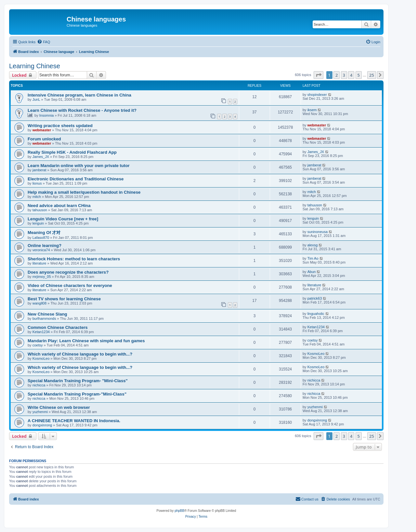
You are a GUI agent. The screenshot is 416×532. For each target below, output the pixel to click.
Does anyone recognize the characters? (68, 272)
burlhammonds (44, 318)
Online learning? (45, 246)
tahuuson (40, 210)
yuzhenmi (40, 412)
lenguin (38, 223)
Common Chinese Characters (58, 327)
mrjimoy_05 (42, 277)
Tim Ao (313, 258)
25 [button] (372, 75)
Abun (312, 272)
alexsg (313, 245)
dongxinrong (42, 425)
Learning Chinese (35, 66)
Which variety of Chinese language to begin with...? (80, 354)
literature (39, 263)
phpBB (179, 511)
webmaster (42, 130)
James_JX (41, 157)
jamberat (39, 170)
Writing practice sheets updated (60, 126)
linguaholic (316, 314)
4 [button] (351, 75)
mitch (37, 197)
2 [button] (337, 75)
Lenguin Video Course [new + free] (63, 219)
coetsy (38, 345)
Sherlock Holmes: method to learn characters (74, 259)
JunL (36, 99)
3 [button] (344, 75)
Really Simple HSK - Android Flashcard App (72, 152)
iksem (312, 110)
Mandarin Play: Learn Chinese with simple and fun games (86, 341)
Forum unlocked (44, 139)
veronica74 (41, 250)
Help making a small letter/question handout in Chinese (84, 192)
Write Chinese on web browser (59, 407)
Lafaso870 (41, 238)
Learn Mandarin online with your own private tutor (79, 166)
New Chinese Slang (47, 314)
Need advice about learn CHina (59, 206)
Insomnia (47, 115)
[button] (318, 75)
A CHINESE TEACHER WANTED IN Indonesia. (74, 421)
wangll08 (39, 303)
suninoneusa (318, 232)
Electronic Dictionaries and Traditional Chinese (76, 179)
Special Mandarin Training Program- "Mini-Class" (78, 381)
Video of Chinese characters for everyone (70, 285)
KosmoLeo (41, 358)
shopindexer (317, 95)
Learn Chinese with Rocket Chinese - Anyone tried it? (82, 110)
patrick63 (315, 298)
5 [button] (359, 75)
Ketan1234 (41, 332)
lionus (37, 183)
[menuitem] (44, 42)
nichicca (39, 385)
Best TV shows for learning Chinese (64, 299)
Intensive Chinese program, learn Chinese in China (79, 95)
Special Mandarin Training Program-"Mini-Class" (77, 394)
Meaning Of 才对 (44, 233)
